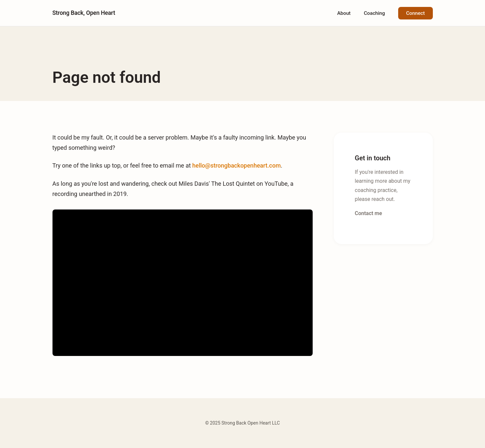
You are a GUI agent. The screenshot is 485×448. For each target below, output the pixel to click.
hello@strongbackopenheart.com (236, 165)
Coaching (374, 13)
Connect (416, 13)
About (344, 13)
